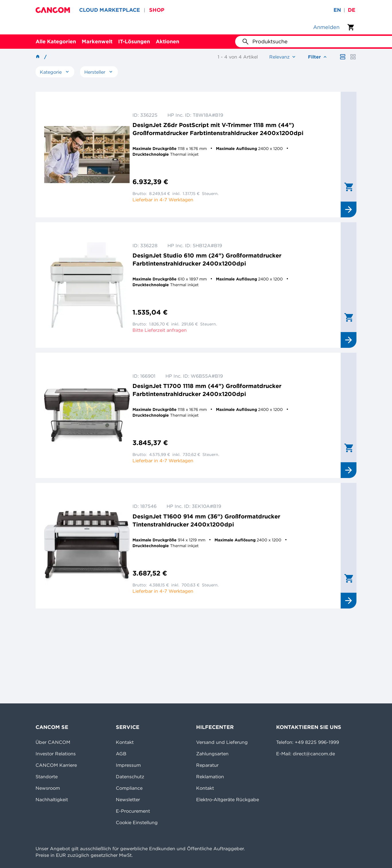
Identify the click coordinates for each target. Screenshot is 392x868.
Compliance (129, 788)
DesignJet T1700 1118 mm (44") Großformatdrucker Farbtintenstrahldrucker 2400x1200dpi (207, 390)
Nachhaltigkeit (52, 799)
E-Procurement (133, 811)
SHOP (157, 10)
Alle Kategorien (56, 41)
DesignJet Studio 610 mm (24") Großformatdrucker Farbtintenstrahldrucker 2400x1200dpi (207, 259)
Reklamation (210, 777)
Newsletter (128, 799)
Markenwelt (97, 41)
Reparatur (207, 765)
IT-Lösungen (134, 41)
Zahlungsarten (212, 754)
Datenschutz (130, 777)
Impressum (128, 765)
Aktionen (167, 41)
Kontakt (125, 742)
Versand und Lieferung (222, 742)
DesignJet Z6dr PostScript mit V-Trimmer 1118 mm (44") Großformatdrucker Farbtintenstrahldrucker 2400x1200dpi (218, 129)
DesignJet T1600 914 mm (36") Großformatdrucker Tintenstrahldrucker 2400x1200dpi (206, 520)
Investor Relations (56, 754)
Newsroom (48, 788)
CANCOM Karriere (56, 765)
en (337, 10)
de (352, 10)
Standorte (47, 777)
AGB (121, 754)
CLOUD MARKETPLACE (110, 10)
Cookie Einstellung (137, 822)
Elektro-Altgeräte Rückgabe (228, 799)
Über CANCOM (53, 742)
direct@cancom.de (314, 754)
